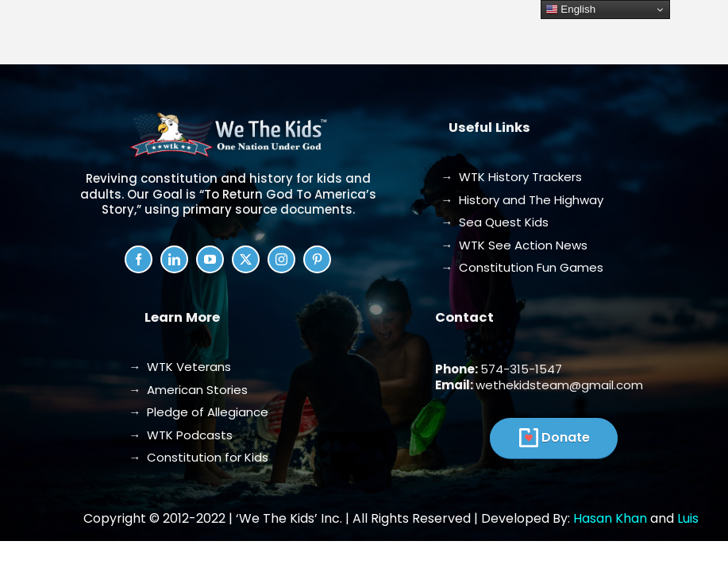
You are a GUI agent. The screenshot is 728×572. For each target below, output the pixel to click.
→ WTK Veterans (180, 367)
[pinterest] (317, 259)
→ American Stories (188, 390)
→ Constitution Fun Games (522, 267)
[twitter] (246, 259)
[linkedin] (174, 259)
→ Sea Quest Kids (495, 222)
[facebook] (139, 259)
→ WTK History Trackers (511, 177)
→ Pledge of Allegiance (198, 412)
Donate (566, 437)
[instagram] (281, 259)
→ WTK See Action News (514, 245)
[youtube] (210, 259)
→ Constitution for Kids (198, 457)
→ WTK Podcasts (181, 435)
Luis (688, 518)
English (570, 10)
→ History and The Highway (522, 200)
